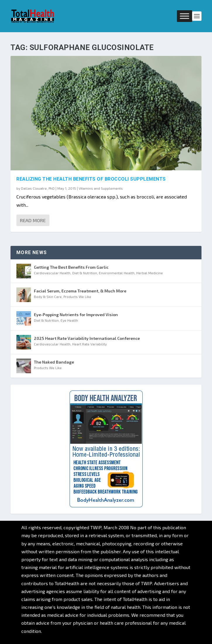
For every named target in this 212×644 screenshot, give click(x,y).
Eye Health (69, 320)
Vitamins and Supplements (101, 188)
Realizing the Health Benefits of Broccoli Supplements (91, 179)
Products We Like (77, 297)
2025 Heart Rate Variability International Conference (87, 338)
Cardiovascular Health (52, 273)
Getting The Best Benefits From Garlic (71, 267)
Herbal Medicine (150, 273)
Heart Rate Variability (89, 344)
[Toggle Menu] (185, 16)
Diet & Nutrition (85, 273)
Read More (33, 220)
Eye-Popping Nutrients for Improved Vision (76, 315)
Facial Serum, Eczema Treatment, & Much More (80, 291)
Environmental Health (117, 273)
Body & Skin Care (48, 297)
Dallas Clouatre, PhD (38, 188)
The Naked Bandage (54, 362)
